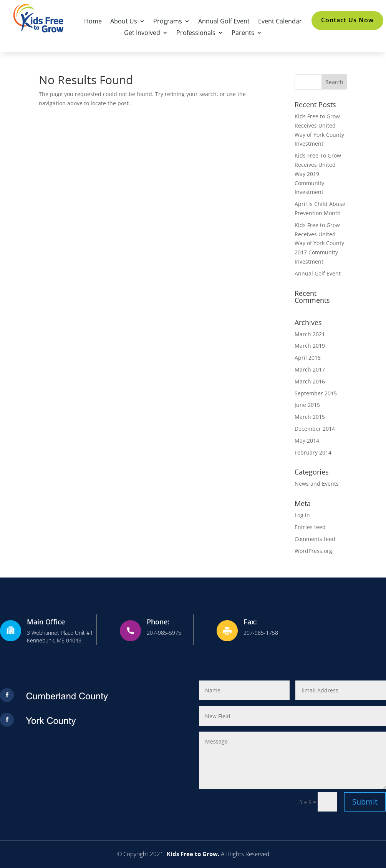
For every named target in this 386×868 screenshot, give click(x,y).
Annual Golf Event (224, 22)
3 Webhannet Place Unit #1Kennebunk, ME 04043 (60, 636)
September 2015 (316, 393)
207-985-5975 (164, 633)
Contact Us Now (347, 20)
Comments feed (315, 539)
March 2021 (310, 334)
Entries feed (310, 527)
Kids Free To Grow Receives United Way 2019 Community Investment (318, 174)
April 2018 (308, 358)
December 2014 (315, 429)
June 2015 (307, 405)
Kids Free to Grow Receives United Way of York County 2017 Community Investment (319, 243)
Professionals (196, 33)
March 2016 (310, 381)
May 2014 (307, 441)
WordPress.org (313, 551)
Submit (365, 802)
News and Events (317, 484)
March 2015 (310, 417)
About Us (124, 22)
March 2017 (310, 369)
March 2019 (310, 346)
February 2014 (313, 452)
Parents (243, 33)
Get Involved (142, 33)
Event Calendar (280, 22)
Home (93, 22)
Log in (302, 515)
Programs (168, 22)
